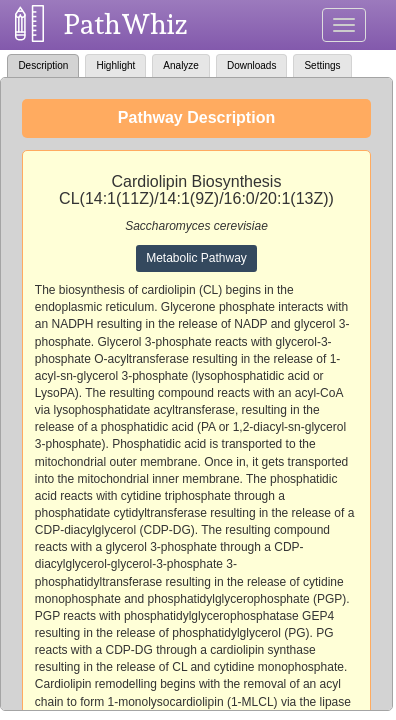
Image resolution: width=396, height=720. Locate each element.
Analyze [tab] (181, 65)
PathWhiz (126, 24)
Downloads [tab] (251, 65)
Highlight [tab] (115, 65)
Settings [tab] (322, 65)
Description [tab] (43, 65)
